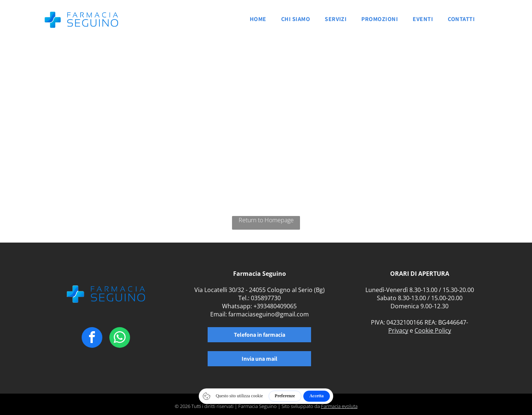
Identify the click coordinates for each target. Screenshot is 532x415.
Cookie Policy (433, 330)
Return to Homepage (266, 220)
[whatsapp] (120, 338)
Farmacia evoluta (339, 406)
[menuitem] (258, 21)
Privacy (398, 330)
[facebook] (92, 338)
